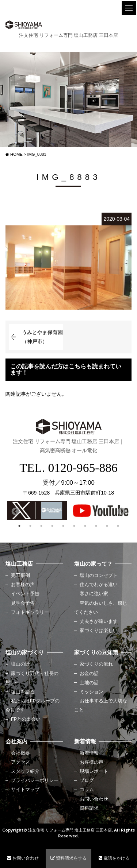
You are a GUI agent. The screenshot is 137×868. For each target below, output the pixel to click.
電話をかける (114, 858)
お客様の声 (23, 585)
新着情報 (89, 753)
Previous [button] (15, 511)
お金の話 (89, 674)
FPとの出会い (26, 719)
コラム (87, 790)
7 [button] (85, 526)
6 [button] (74, 526)
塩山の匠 (20, 664)
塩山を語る (23, 692)
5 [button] (63, 526)
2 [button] (30, 526)
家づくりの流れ (96, 664)
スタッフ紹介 (25, 771)
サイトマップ (25, 790)
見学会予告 (23, 603)
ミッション (92, 692)
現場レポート (94, 771)
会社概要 (20, 753)
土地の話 (89, 683)
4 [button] (52, 526)
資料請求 (89, 808)
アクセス (20, 762)
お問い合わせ (94, 799)
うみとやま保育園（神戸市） (42, 337)
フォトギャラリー (30, 612)
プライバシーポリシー (35, 780)
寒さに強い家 (94, 594)
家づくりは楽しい (99, 631)
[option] (37, 510)
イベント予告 (25, 594)
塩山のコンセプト (99, 576)
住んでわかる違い (99, 585)
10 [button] (118, 526)
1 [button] (19, 526)
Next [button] (121, 511)
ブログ (87, 780)
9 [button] (107, 526)
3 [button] (41, 526)
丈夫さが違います (99, 621)
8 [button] (96, 526)
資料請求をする (68, 858)
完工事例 (20, 576)
